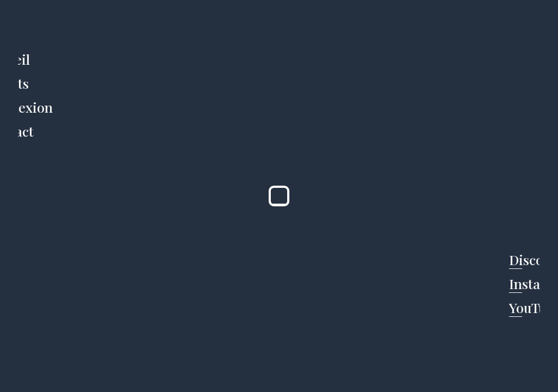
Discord (522, 259)
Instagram (522, 283)
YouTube (522, 307)
